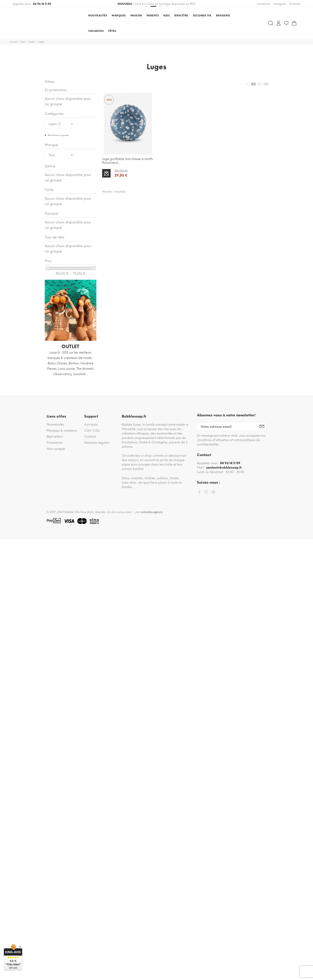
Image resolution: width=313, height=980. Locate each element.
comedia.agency (152, 512)
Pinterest (295, 4)
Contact (90, 437)
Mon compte (56, 449)
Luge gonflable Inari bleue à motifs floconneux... (127, 161)
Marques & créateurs (62, 431)
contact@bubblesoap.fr (224, 468)
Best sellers (55, 437)
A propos (91, 424)
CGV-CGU (92, 431)
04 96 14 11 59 (42, 4)
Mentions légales (97, 443)
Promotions (55, 443)
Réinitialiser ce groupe (58, 135)
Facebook (264, 4)
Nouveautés (55, 424)
